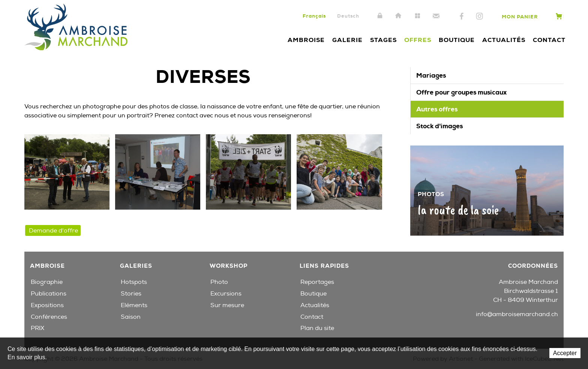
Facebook (462, 16)
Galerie (347, 40)
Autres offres (437, 109)
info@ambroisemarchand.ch (517, 314)
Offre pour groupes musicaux (461, 92)
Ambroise (306, 40)
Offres (418, 40)
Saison (131, 317)
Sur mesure (227, 305)
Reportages (317, 282)
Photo (219, 282)
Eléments (134, 305)
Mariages (431, 75)
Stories (131, 294)
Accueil (399, 16)
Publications (49, 294)
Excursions (226, 294)
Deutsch (348, 16)
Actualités (504, 40)
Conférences (49, 317)
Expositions (47, 305)
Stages (383, 40)
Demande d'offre (53, 231)
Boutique (457, 40)
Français (314, 16)
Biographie (47, 282)
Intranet (380, 16)
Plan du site (417, 16)
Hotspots (134, 282)
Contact (436, 16)
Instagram (479, 16)
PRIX (37, 328)
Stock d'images (439, 126)
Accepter (565, 353)
